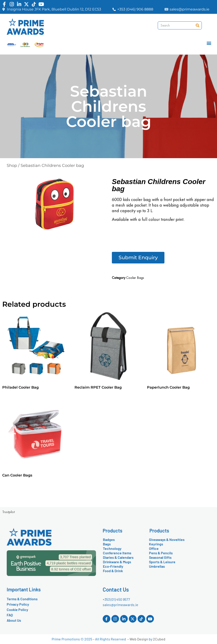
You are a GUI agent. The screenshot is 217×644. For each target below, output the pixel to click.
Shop (12, 166)
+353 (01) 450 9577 (116, 599)
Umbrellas (157, 566)
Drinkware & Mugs (117, 562)
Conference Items (117, 553)
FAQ (10, 615)
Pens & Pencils (161, 553)
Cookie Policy (17, 610)
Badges (109, 539)
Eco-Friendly (113, 566)
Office (154, 548)
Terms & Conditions (22, 599)
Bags (107, 544)
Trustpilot (9, 512)
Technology (112, 548)
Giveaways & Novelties (167, 539)
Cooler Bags (135, 278)
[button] (209, 43)
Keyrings (156, 544)
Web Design (139, 639)
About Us (14, 620)
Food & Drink (113, 571)
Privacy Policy (18, 604)
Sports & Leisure (162, 562)
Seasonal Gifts (160, 557)
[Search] (198, 25)
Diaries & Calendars (118, 557)
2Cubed (159, 639)
